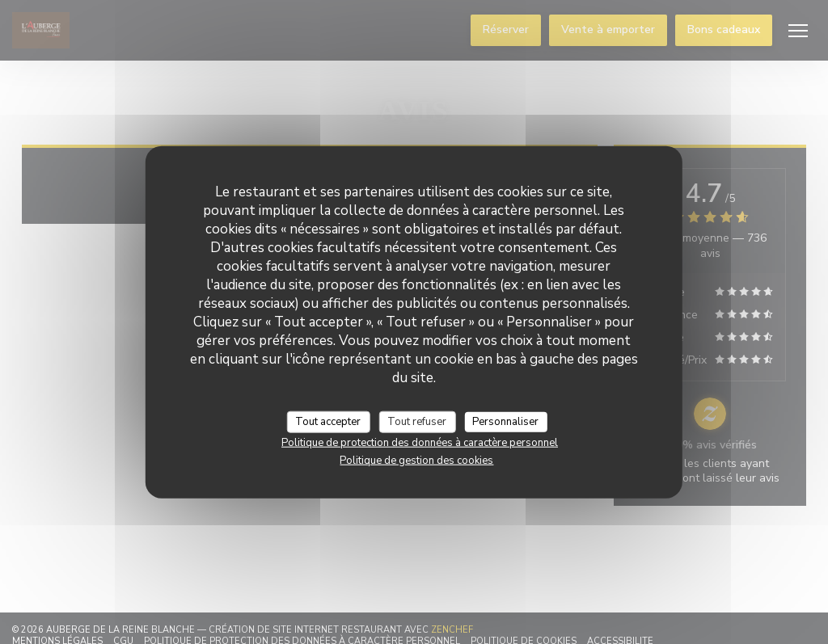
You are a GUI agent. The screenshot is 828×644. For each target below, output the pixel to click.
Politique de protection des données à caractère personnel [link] (420, 443)
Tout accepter (328, 421)
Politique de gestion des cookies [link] (416, 461)
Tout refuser (417, 421)
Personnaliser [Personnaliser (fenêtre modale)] (505, 421)
